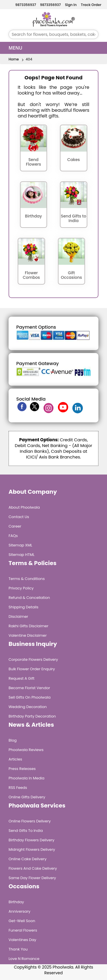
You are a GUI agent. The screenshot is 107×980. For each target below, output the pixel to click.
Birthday (16, 902)
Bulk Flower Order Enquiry (32, 669)
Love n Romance (24, 959)
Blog (13, 740)
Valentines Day (22, 940)
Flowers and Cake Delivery (33, 868)
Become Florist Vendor (29, 688)
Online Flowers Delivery (30, 821)
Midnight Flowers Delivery (32, 849)
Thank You (18, 949)
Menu (15, 48)
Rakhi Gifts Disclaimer (29, 626)
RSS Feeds (18, 788)
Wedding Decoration (28, 707)
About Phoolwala (24, 507)
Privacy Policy (21, 588)
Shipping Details (23, 607)
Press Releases (22, 769)
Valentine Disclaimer (28, 635)
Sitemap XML (20, 545)
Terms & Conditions (27, 579)
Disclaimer (18, 617)
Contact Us (19, 517)
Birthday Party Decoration (32, 716)
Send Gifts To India (26, 831)
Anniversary (20, 911)
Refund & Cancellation (29, 598)
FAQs (13, 536)
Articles (15, 759)
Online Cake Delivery (28, 859)
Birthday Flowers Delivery (32, 840)
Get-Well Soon (22, 921)
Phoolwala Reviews (26, 750)
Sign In (70, 5)
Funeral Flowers (23, 930)
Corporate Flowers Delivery (33, 659)
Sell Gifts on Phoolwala (30, 697)
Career (15, 526)
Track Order (90, 5)
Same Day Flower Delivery (32, 878)
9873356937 (25, 5)
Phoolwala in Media (27, 778)
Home (14, 59)
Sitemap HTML (22, 555)
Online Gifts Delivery (27, 797)
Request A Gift (22, 678)
